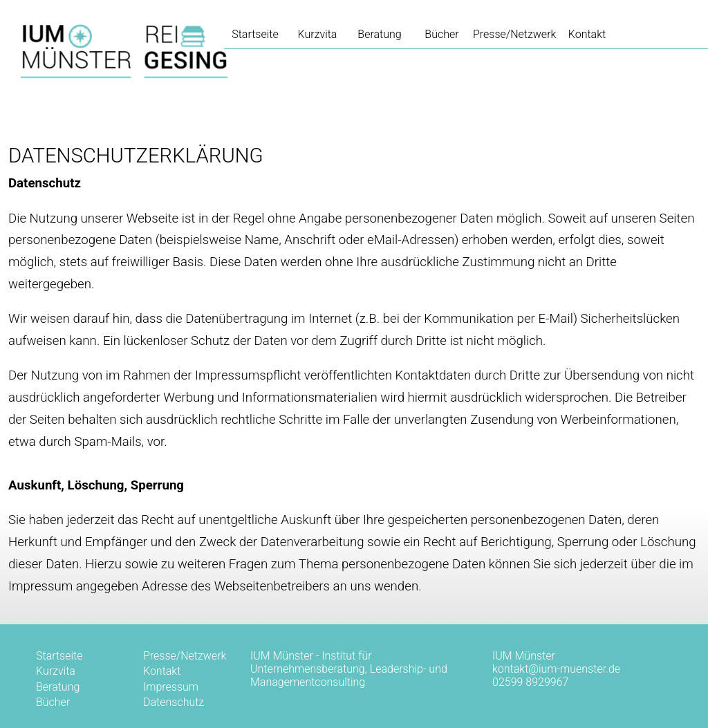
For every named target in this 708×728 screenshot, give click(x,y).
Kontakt (587, 34)
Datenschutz (174, 702)
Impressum (171, 687)
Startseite (59, 656)
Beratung (379, 34)
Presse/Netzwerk (514, 34)
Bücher (441, 34)
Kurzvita (318, 34)
